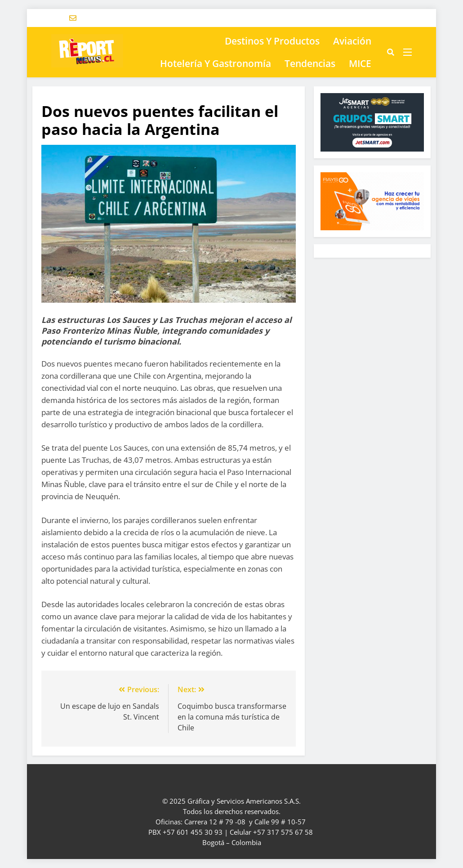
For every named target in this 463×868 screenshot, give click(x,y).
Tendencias (310, 63)
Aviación (352, 41)
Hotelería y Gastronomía (216, 63)
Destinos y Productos (272, 41)
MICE (360, 63)
